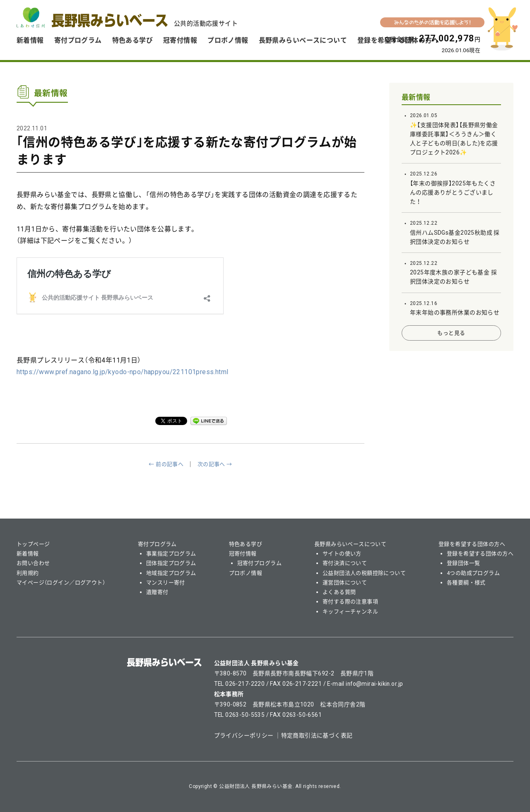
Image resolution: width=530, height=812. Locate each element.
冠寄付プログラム (259, 563)
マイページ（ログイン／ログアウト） (61, 583)
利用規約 (28, 573)
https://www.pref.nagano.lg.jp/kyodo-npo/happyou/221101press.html (123, 372)
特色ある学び (133, 40)
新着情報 (30, 40)
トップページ (33, 544)
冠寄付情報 (180, 40)
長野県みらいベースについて (303, 40)
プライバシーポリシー (244, 735)
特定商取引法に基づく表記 (317, 735)
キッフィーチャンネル (350, 611)
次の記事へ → (215, 464)
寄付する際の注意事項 (350, 602)
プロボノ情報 (228, 40)
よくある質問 (339, 592)
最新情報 (416, 97)
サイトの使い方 (342, 554)
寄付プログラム (78, 40)
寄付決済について (345, 563)
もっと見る (451, 333)
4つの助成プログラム (473, 573)
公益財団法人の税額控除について (364, 573)
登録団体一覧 (464, 563)
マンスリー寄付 (166, 583)
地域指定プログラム (171, 573)
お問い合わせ (33, 563)
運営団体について (345, 583)
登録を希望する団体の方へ (472, 544)
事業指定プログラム (171, 554)
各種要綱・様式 (466, 583)
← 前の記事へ (166, 464)
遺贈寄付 (157, 592)
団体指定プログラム (171, 563)
